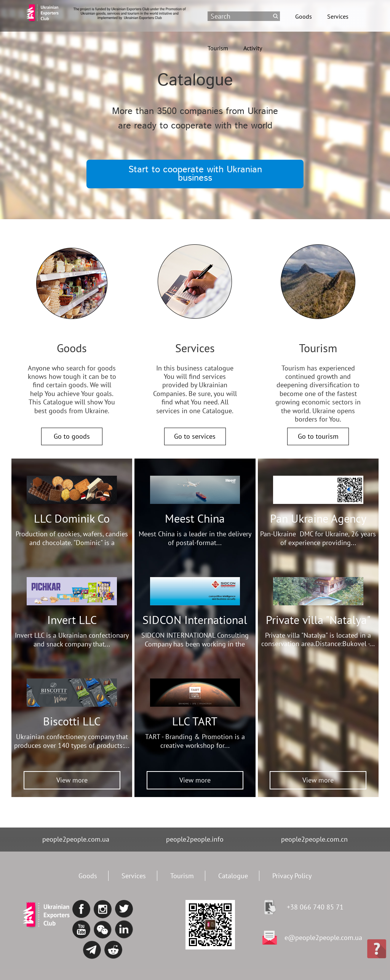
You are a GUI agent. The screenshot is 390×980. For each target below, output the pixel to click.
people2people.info (195, 839)
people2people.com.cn (314, 839)
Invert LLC (72, 620)
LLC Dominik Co (72, 518)
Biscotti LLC (72, 721)
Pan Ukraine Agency (318, 518)
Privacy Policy (292, 876)
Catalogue (233, 876)
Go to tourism (318, 436)
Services (338, 16)
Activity (253, 48)
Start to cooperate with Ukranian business (195, 174)
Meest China (195, 518)
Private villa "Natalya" (318, 620)
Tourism (218, 48)
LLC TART (195, 721)
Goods (304, 16)
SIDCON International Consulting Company (195, 626)
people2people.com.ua (76, 839)
